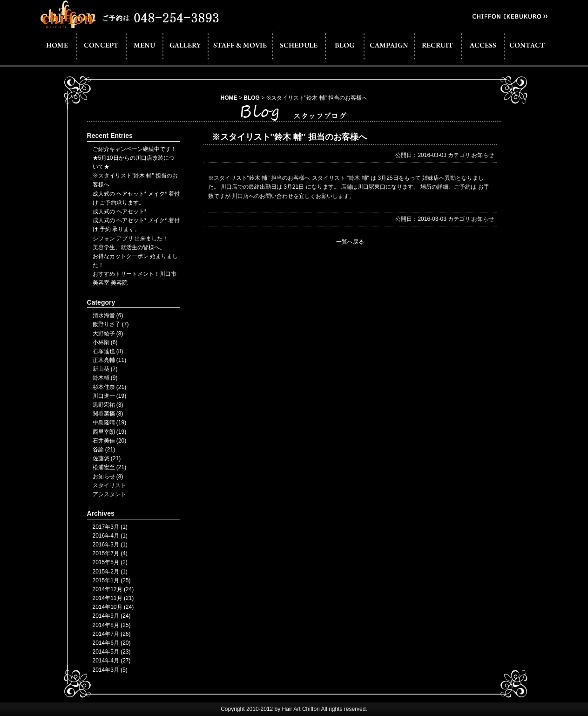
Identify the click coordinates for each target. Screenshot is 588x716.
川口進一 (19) (110, 396)
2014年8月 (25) (112, 625)
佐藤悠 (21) (107, 458)
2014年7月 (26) (112, 634)
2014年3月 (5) (110, 670)
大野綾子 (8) (108, 334)
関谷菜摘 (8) (108, 414)
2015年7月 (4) (110, 553)
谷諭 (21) (104, 450)
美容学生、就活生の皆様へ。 (129, 247)
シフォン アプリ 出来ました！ (131, 239)
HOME (229, 98)
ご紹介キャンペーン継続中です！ (135, 149)
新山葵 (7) (105, 369)
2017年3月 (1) (110, 527)
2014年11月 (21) (113, 598)
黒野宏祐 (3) (108, 405)
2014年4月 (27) (112, 661)
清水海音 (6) (108, 315)
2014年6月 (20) (112, 643)
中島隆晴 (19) (110, 423)
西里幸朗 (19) (110, 432)
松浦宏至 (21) (110, 467)
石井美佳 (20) (110, 441)
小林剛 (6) (105, 342)
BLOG (252, 98)
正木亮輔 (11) (110, 360)
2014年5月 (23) (112, 652)
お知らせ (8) (108, 477)
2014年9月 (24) (112, 616)
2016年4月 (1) (110, 536)
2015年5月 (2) (110, 562)
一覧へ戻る (350, 242)
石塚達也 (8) (108, 351)
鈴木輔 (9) (105, 378)
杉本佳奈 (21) (110, 387)
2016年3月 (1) (110, 545)
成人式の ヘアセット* (120, 211)
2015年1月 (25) (112, 580)
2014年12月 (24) (113, 589)
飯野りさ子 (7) (111, 324)
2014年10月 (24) (113, 607)
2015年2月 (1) (110, 572)
